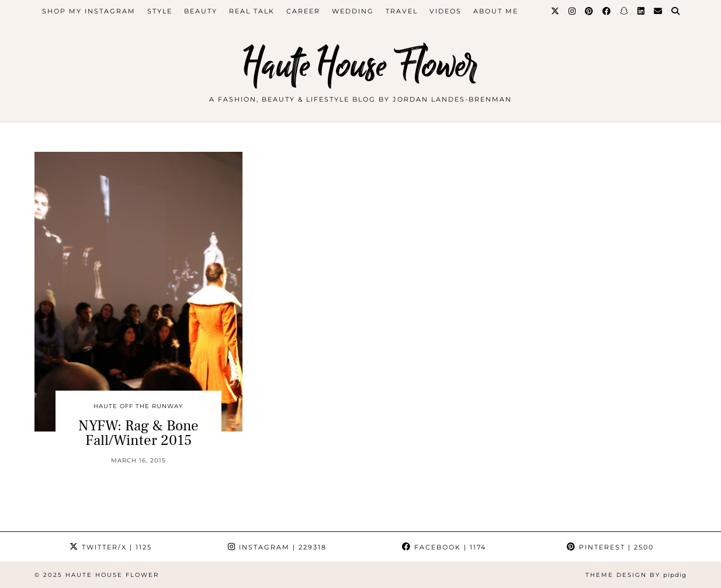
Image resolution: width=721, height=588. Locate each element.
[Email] (658, 11)
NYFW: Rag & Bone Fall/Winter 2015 (138, 433)
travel (402, 11)
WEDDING (353, 11)
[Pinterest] (590, 11)
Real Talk (252, 11)
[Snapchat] (625, 11)
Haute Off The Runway (138, 406)
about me (496, 11)
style (160, 11)
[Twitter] (556, 11)
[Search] (676, 11)
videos (446, 11)
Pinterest (610, 547)
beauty (201, 11)
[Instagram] (573, 11)
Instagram (277, 547)
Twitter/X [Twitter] (111, 547)
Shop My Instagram (89, 11)
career (303, 11)
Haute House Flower (360, 66)
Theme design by (636, 575)
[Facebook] (607, 11)
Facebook (444, 547)
